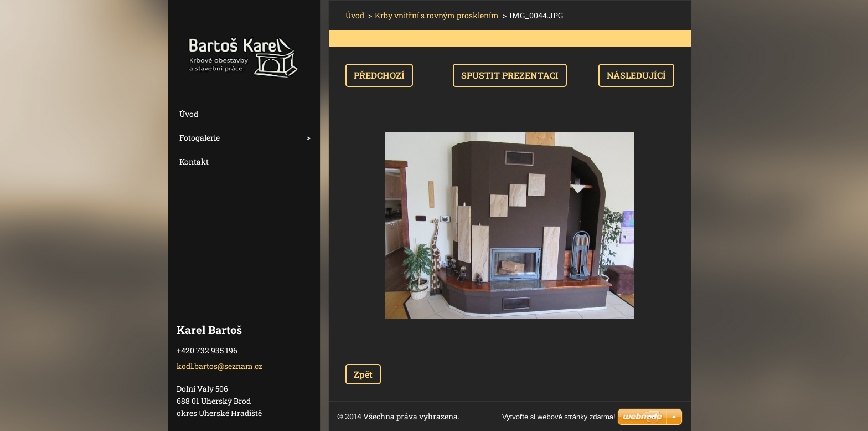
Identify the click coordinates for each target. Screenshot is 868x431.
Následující (636, 75)
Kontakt (194, 161)
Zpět (363, 374)
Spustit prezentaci (510, 75)
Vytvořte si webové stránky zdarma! (559, 417)
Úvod (189, 114)
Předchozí (379, 75)
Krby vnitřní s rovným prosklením (437, 15)
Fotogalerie (200, 138)
